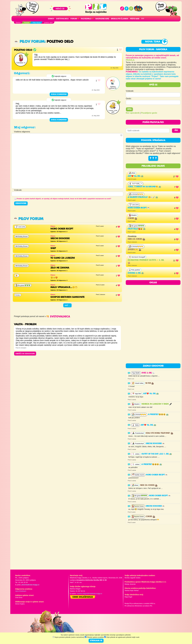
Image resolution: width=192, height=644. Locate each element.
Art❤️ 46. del (135, 176)
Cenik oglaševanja (83, 597)
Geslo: (129, 99)
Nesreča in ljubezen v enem (157, 404)
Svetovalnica (62, 19)
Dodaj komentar (59, 94)
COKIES (132, 218)
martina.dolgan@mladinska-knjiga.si (90, 594)
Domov (51, 19)
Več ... (67, 305)
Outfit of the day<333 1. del (157, 454)
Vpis (129, 109)
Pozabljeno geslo (149, 113)
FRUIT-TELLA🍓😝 (137, 229)
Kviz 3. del (148, 373)
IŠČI (176, 130)
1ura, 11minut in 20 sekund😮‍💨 (144, 187)
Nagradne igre (102, 19)
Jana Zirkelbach (21, 591)
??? (143, 19)
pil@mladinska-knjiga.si (30, 585)
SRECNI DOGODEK (155, 444)
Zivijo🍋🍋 (134, 250)
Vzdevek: (130, 91)
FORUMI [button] (74, 19)
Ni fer (150, 383)
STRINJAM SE (96, 641)
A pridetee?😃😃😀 (158, 415)
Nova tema (153, 42)
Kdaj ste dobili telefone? (159, 433)
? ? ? (153, 158)
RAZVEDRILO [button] (86, 19)
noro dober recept (139, 208)
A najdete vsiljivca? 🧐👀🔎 (143, 197)
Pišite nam (135, 19)
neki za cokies (136, 239)
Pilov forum (30, 42)
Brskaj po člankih (120, 19)
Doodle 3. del (136, 273)
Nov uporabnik (133, 113)
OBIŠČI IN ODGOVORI (25, 354)
